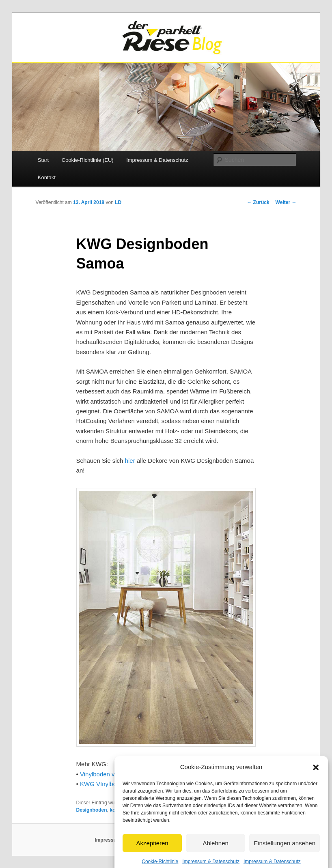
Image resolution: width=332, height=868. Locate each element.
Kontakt (47, 177)
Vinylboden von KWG (109, 774)
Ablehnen (215, 851)
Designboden (92, 810)
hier (130, 461)
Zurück (258, 202)
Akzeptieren (152, 851)
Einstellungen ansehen (285, 851)
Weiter (286, 202)
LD (118, 202)
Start (43, 160)
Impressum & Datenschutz (157, 160)
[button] (316, 775)
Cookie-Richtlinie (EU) (88, 160)
